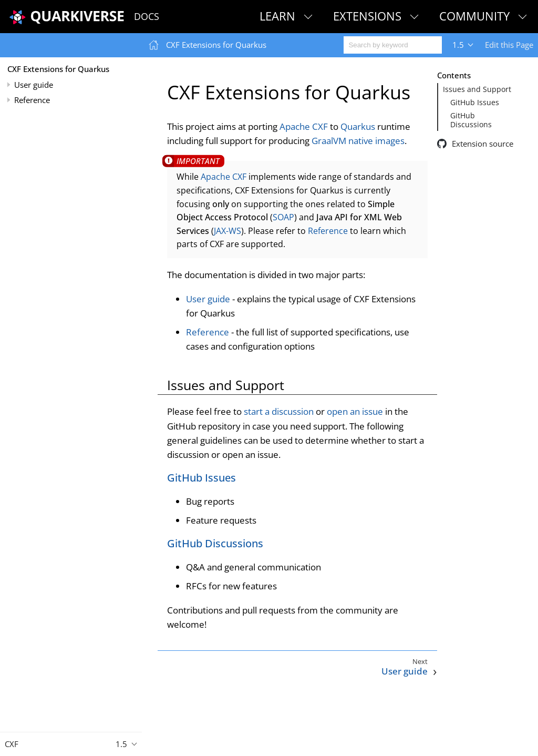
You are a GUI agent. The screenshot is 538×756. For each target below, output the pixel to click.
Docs (147, 16)
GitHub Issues (475, 103)
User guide (34, 85)
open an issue (355, 411)
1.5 (458, 45)
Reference (32, 100)
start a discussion (279, 411)
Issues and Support (477, 89)
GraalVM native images (358, 141)
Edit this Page (509, 45)
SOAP (283, 217)
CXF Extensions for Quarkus (58, 69)
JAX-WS (227, 231)
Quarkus (358, 126)
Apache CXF (304, 126)
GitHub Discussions (471, 120)
